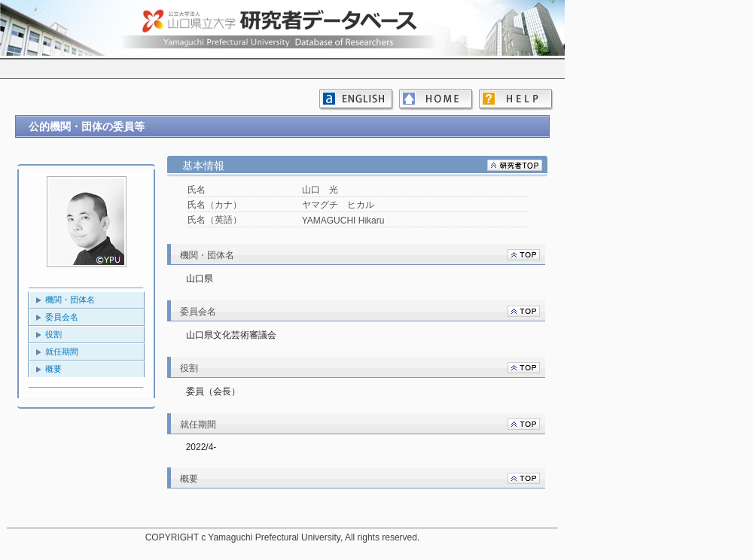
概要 (53, 369)
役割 (53, 334)
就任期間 (62, 352)
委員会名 (62, 317)
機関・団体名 (70, 300)
